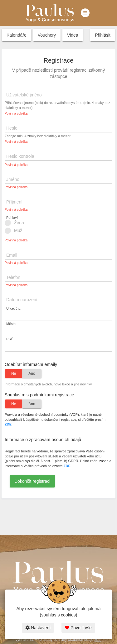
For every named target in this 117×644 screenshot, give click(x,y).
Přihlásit (103, 35)
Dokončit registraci (32, 481)
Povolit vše (78, 628)
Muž (15, 231)
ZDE (8, 424)
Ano (32, 374)
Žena (16, 223)
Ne (14, 374)
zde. (98, 640)
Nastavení (38, 628)
